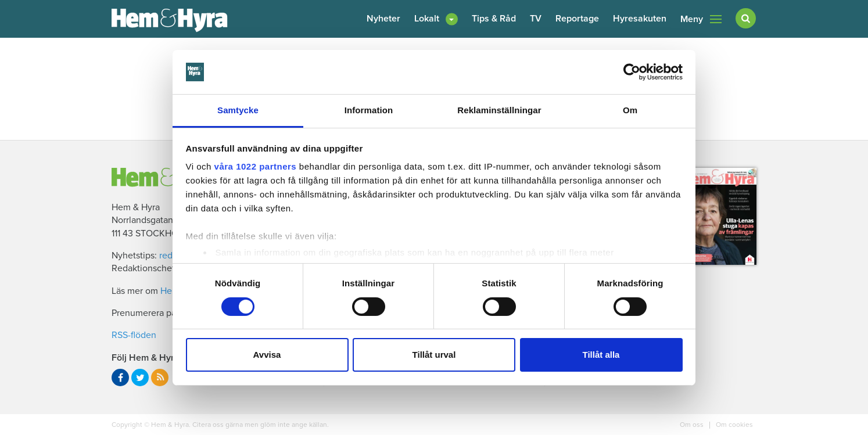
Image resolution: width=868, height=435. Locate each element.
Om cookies (734, 425)
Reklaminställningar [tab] (499, 110)
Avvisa (267, 355)
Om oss (693, 425)
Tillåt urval (434, 355)
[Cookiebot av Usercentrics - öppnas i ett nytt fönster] (632, 72)
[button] (436, 19)
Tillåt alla (601, 355)
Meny (701, 19)
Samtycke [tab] (238, 110)
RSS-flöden (134, 335)
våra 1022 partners (256, 166)
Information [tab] (369, 110)
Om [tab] (630, 110)
